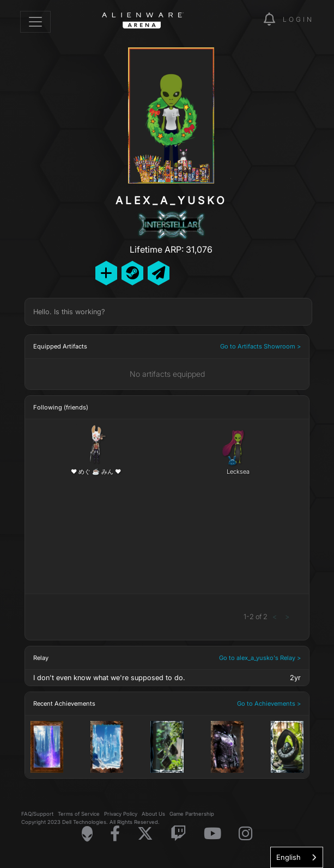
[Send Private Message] (159, 273)
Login (298, 19)
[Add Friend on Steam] (132, 273)
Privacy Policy (121, 814)
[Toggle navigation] (35, 22)
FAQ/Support (37, 814)
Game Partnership (192, 814)
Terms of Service (79, 814)
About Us (153, 814)
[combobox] (297, 857)
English (289, 857)
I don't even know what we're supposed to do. (109, 678)
